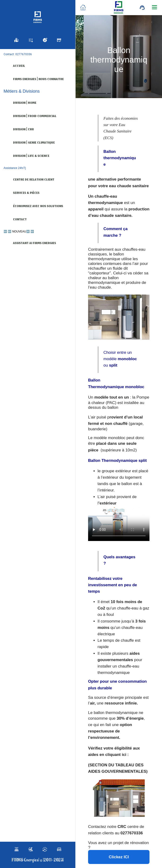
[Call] (142, 8)
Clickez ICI (119, 857)
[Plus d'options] (154, 8)
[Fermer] (83, 8)
